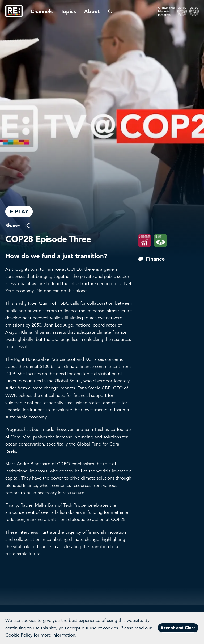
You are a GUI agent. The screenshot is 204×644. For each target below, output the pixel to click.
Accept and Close (178, 628)
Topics (68, 11)
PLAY (19, 211)
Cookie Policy (19, 635)
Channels (42, 11)
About (92, 11)
